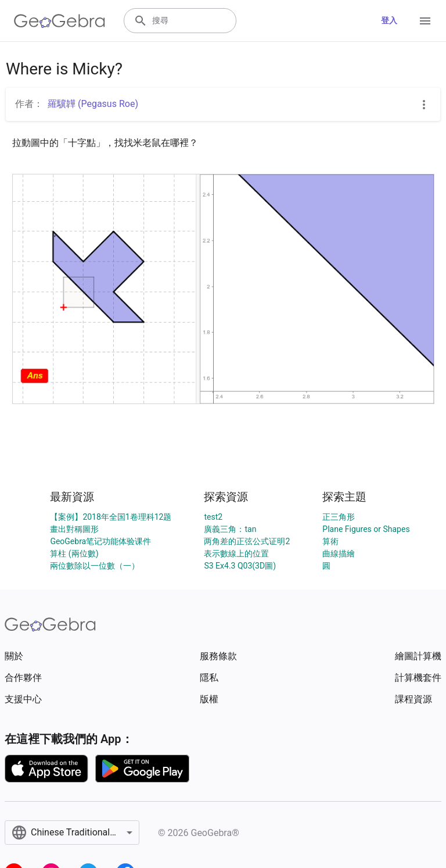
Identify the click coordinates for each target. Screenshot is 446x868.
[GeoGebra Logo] (60, 21)
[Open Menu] (425, 21)
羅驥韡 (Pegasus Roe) (93, 104)
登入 (389, 20)
